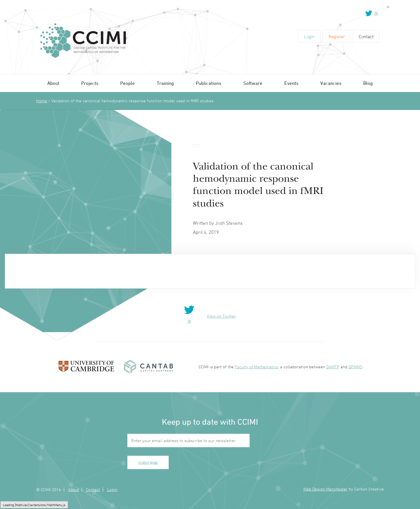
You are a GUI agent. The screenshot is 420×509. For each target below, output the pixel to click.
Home (42, 101)
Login (309, 36)
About (53, 83)
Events (291, 83)
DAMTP (333, 367)
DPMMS (355, 367)
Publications (208, 83)
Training (165, 83)
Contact (366, 36)
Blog (368, 83)
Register (337, 36)
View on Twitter (221, 316)
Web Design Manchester (325, 489)
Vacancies (331, 83)
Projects (90, 83)
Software (253, 83)
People (128, 83)
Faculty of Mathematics (256, 367)
